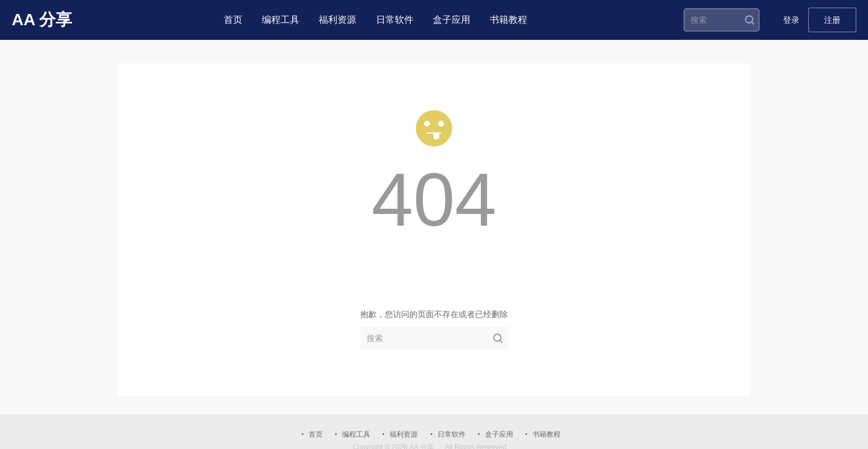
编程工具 (281, 20)
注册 (832, 20)
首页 (233, 20)
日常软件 (395, 20)
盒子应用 (452, 20)
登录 (791, 20)
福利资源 (337, 20)
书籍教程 (508, 20)
